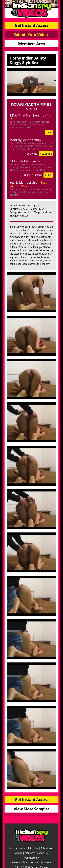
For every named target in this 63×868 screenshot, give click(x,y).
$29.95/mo (46, 154)
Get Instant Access (32, 25)
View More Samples (32, 809)
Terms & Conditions (40, 862)
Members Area (32, 44)
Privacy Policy (19, 862)
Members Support (35, 853)
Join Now (33, 848)
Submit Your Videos (32, 34)
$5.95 (49, 132)
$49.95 (48, 175)
